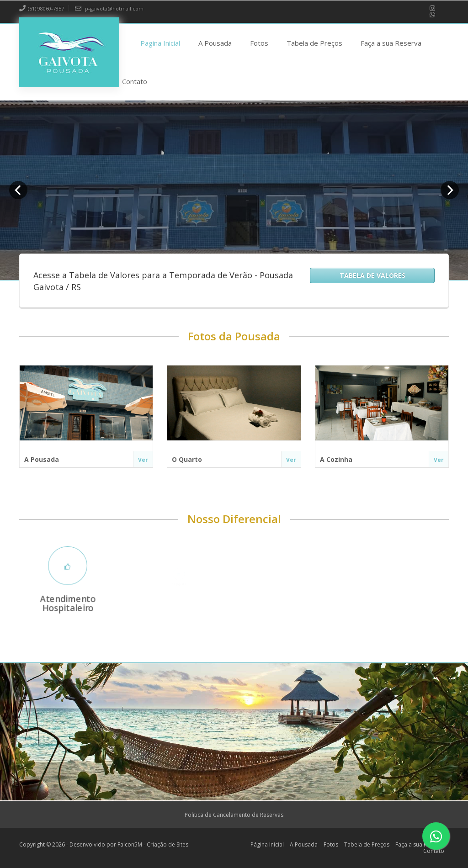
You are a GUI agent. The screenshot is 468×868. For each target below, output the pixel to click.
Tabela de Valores (372, 275)
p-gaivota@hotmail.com (109, 8)
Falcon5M (130, 844)
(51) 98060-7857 (42, 8)
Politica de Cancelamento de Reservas (234, 815)
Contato (135, 81)
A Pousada (215, 43)
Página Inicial (267, 844)
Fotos (259, 43)
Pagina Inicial (160, 43)
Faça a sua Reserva (391, 43)
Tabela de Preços (314, 43)
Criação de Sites (168, 844)
